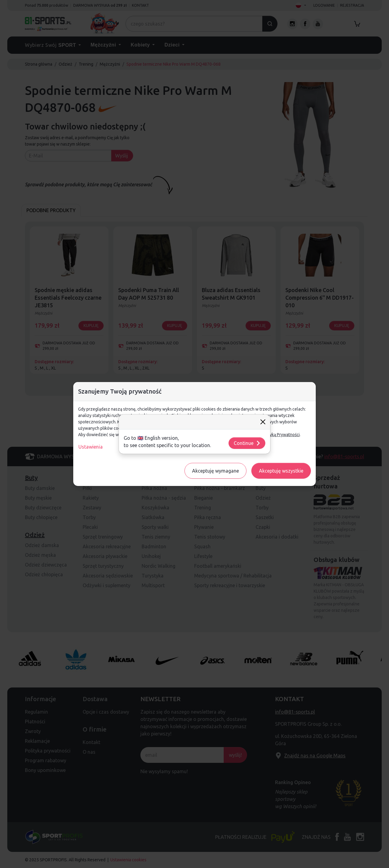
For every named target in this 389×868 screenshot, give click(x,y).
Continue (247, 443)
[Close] (263, 422)
